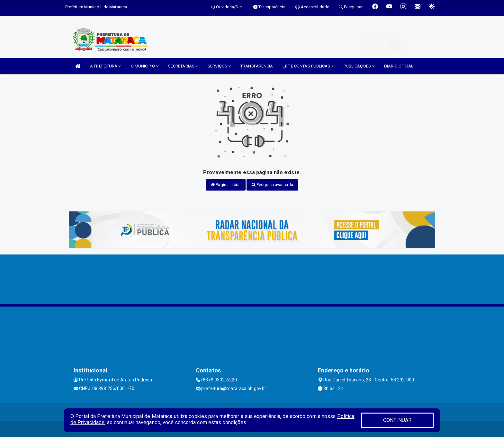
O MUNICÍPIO (145, 66)
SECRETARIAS (183, 66)
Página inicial (226, 185)
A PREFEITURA (105, 66)
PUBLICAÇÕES (359, 66)
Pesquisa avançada (272, 185)
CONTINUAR (397, 420)
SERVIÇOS (219, 66)
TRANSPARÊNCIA (257, 66)
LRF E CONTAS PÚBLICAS (308, 66)
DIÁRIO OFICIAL (399, 66)
